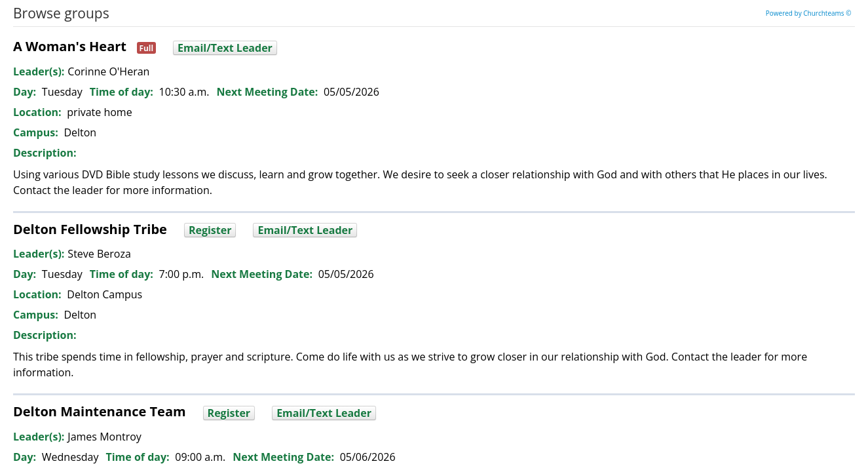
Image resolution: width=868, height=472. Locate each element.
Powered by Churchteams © (809, 13)
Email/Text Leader (225, 48)
